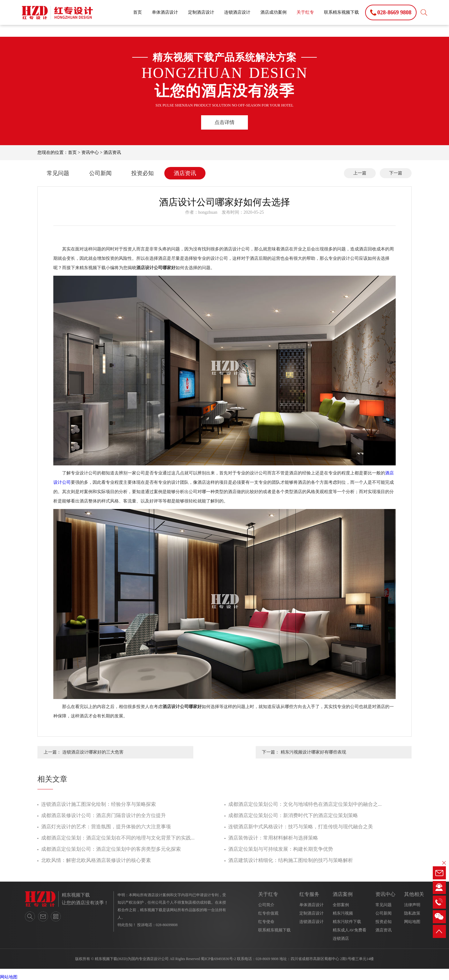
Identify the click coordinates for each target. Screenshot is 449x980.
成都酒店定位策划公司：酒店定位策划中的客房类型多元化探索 (111, 849)
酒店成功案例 (273, 12)
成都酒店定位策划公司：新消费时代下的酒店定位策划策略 (293, 815)
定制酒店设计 (201, 12)
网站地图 (412, 922)
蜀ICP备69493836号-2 (218, 959)
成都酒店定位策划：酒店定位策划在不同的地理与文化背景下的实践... (118, 838)
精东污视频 (343, 913)
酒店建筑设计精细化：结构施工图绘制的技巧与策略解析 (291, 860)
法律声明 (412, 905)
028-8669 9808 (267, 959)
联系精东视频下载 (341, 12)
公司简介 (266, 905)
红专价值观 (268, 913)
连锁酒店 (341, 938)
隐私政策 (412, 913)
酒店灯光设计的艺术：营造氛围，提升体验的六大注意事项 (106, 827)
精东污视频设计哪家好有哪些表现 (313, 752)
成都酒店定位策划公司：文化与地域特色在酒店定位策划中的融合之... (305, 804)
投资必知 (142, 173)
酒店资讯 (112, 152)
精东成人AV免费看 (350, 930)
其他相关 (414, 894)
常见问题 (58, 173)
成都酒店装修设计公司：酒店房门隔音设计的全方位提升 (104, 815)
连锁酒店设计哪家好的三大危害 (93, 752)
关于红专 (305, 12)
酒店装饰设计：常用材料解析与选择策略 (273, 838)
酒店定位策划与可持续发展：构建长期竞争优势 (281, 849)
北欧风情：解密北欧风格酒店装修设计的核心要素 (96, 860)
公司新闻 (100, 173)
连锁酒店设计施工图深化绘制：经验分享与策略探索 (99, 804)
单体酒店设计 (165, 12)
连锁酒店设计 (237, 12)
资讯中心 (90, 152)
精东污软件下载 (347, 922)
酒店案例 (343, 894)
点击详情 (224, 122)
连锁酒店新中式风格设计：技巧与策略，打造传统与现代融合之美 (301, 827)
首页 (138, 12)
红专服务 (309, 894)
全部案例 (341, 905)
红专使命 (266, 922)
